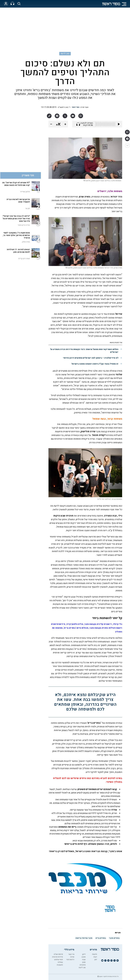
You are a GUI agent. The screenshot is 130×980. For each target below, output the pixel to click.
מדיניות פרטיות (57, 957)
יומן (96, 960)
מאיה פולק (26, 242)
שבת (84, 960)
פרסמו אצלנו (58, 954)
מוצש (84, 957)
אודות (72, 957)
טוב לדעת (65, 54)
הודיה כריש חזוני (24, 225)
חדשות (95, 954)
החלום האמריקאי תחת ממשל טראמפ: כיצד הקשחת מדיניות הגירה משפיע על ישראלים (84, 351)
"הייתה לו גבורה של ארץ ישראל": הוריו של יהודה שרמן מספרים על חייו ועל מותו (16, 219)
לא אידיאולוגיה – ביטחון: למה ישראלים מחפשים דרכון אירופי (91, 358)
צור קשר (71, 954)
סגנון (84, 962)
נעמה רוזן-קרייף (24, 259)
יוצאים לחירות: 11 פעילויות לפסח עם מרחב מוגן (18, 251)
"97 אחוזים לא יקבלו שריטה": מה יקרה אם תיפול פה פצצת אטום (16, 184)
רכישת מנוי (70, 960)
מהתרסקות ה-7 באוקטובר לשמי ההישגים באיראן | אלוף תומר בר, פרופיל (16, 235)
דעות (95, 957)
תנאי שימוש (59, 960)
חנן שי (28, 208)
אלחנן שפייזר (25, 192)
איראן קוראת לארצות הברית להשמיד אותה (18, 201)
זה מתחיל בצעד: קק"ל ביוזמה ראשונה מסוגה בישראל (95, 364)
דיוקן (84, 954)
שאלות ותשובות (60, 964)
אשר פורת (84, 107)
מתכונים (83, 965)
